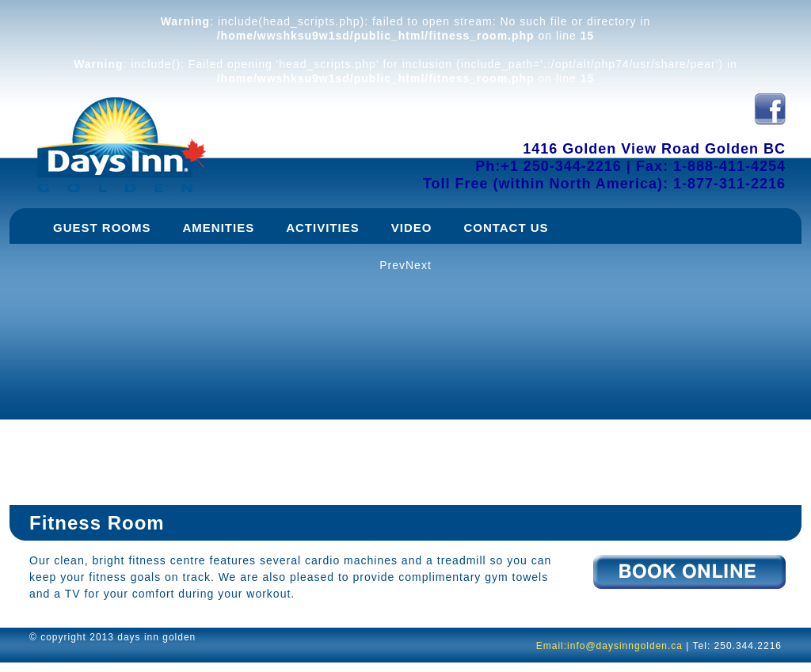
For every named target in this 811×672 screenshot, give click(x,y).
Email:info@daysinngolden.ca (609, 646)
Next (419, 265)
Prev (392, 265)
